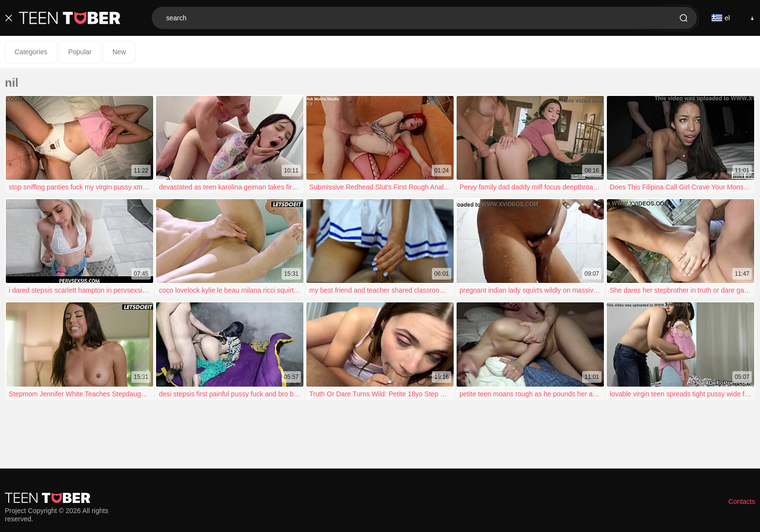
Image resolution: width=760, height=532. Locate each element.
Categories (31, 52)
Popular (80, 52)
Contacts (742, 501)
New (119, 52)
